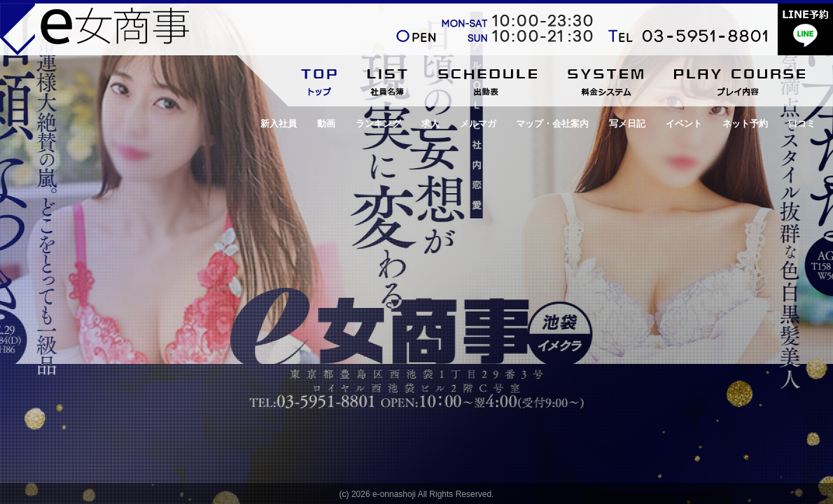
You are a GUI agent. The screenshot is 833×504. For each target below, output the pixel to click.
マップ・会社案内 (552, 124)
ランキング (378, 124)
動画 (326, 124)
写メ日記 (627, 124)
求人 (430, 124)
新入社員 (279, 124)
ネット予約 (745, 124)
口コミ (802, 124)
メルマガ (478, 124)
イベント (684, 124)
